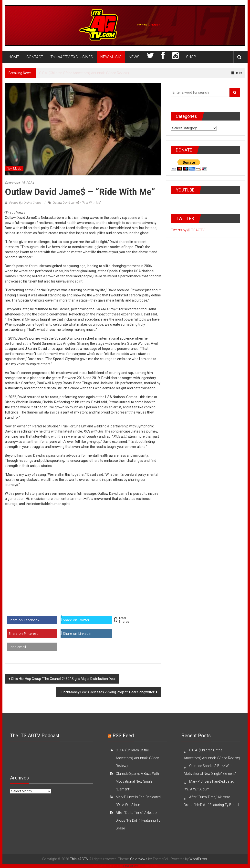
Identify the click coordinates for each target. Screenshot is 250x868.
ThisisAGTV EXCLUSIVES (72, 57)
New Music (14, 169)
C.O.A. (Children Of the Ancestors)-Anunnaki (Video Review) (84, 73)
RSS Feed (123, 736)
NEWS (134, 57)
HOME (14, 57)
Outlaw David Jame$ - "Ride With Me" (77, 203)
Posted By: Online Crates (25, 203)
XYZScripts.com (148, 866)
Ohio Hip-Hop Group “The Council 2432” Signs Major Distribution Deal (63, 679)
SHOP (191, 57)
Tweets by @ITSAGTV (188, 230)
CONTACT (35, 57)
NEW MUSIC (111, 57)
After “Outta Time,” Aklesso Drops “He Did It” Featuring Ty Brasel (138, 820)
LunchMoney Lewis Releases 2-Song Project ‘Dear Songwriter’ (107, 692)
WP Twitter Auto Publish (108, 866)
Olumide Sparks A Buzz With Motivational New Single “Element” (137, 781)
